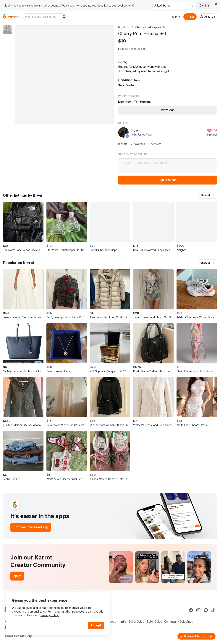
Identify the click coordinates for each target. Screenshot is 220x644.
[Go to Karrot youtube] (206, 610)
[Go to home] (10, 17)
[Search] (64, 17)
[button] (208, 195)
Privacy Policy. (50, 615)
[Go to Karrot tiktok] (213, 610)
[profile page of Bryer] (123, 132)
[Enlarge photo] (64, 75)
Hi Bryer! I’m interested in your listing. (168, 166)
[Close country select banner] (216, 4)
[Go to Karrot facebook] (191, 610)
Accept (96, 625)
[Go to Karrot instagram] (198, 610)
